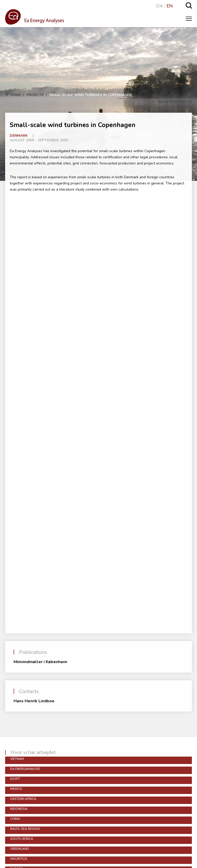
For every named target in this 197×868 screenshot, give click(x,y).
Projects (35, 95)
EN (170, 6)
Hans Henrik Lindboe (34, 701)
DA (160, 6)
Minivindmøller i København (40, 662)
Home (16, 95)
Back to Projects (172, 102)
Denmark (19, 136)
